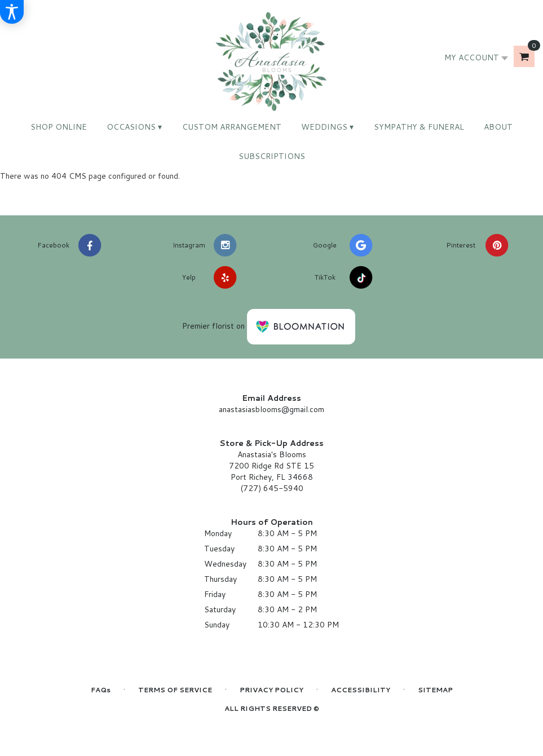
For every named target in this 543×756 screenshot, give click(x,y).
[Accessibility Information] (12, 12)
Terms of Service (175, 690)
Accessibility (361, 690)
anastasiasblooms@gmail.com (271, 409)
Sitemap (435, 690)
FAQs (101, 690)
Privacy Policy (271, 690)
